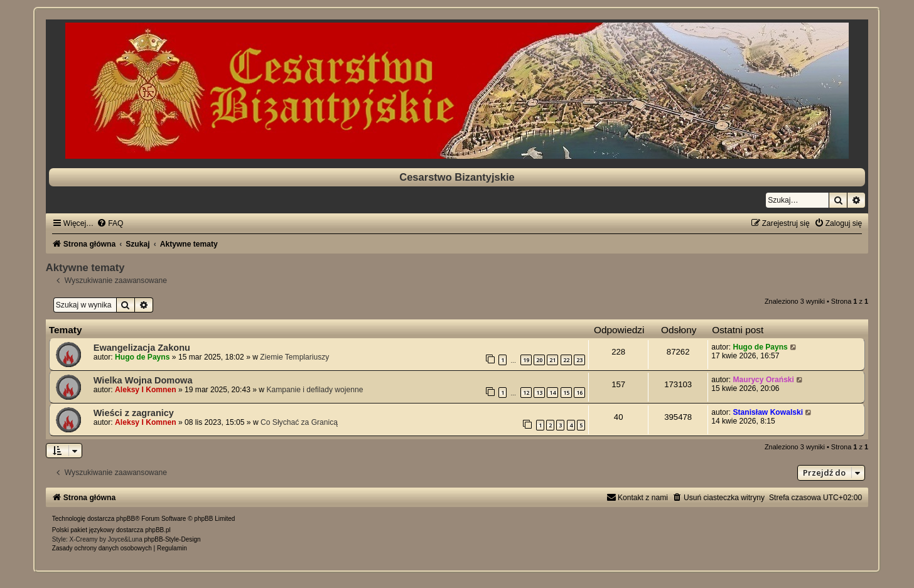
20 (539, 360)
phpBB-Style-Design (173, 539)
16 (579, 393)
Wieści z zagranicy (134, 413)
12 (526, 393)
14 (552, 393)
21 (552, 360)
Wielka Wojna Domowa (143, 380)
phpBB (126, 519)
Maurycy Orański (763, 380)
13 (539, 393)
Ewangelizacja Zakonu (142, 348)
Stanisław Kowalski (768, 412)
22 (566, 360)
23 (579, 360)
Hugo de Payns (142, 357)
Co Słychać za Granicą (299, 422)
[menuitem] (110, 223)
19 (526, 360)
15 (566, 393)
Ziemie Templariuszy (294, 357)
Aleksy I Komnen (145, 390)
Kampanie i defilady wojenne (315, 390)
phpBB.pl (158, 530)
